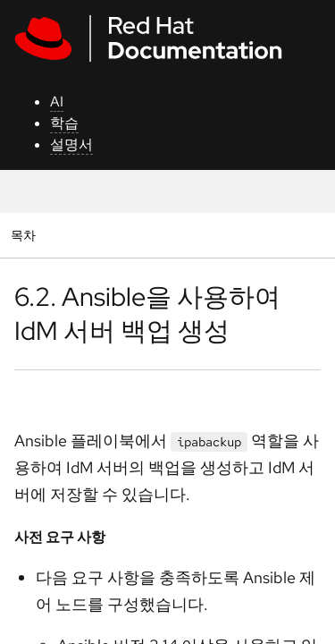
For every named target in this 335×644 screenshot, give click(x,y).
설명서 (71, 144)
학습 (64, 123)
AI (57, 102)
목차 (25, 235)
